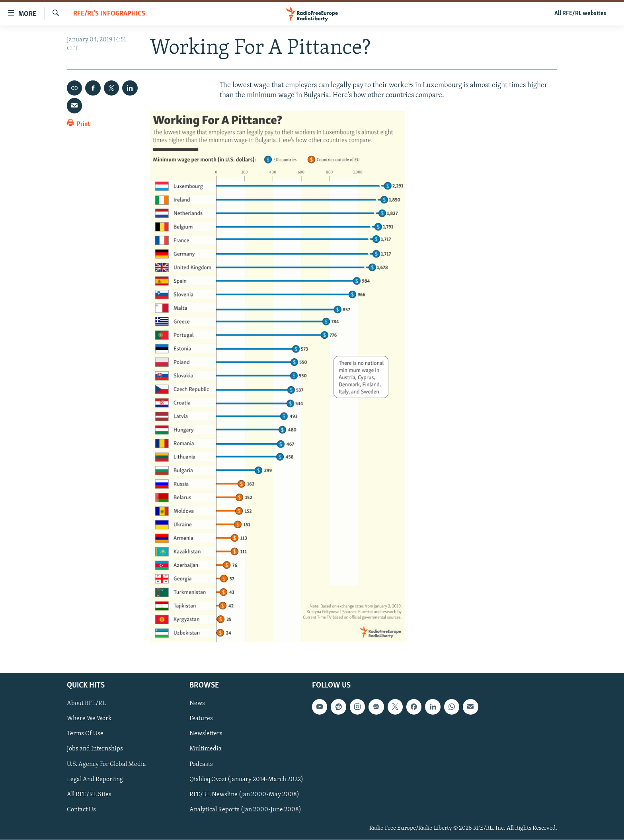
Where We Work (89, 719)
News (197, 704)
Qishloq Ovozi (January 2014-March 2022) (246, 779)
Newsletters (206, 734)
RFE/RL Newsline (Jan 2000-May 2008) (244, 795)
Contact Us (81, 810)
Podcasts (201, 764)
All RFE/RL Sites (89, 795)
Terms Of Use (85, 734)
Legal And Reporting (95, 779)
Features (201, 719)
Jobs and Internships (95, 749)
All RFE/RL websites (580, 14)
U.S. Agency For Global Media (106, 764)
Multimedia (206, 749)
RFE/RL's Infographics (109, 14)
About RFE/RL (86, 704)
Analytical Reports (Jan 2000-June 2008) (245, 810)
